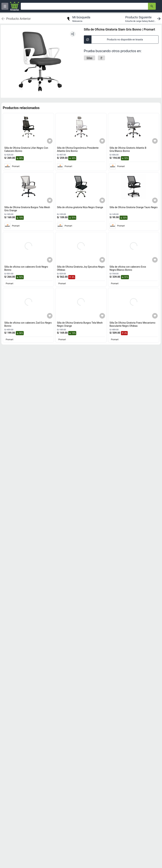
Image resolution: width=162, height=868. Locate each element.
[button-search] (152, 6)
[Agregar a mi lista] (50, 141)
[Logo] (15, 6)
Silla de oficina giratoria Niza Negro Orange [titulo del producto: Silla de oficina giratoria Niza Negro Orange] (80, 207)
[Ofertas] (84, 6)
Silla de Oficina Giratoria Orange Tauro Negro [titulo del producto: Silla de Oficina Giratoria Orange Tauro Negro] (133, 207)
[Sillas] (89, 58)
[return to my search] (78, 19)
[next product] (144, 19)
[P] (101, 58)
